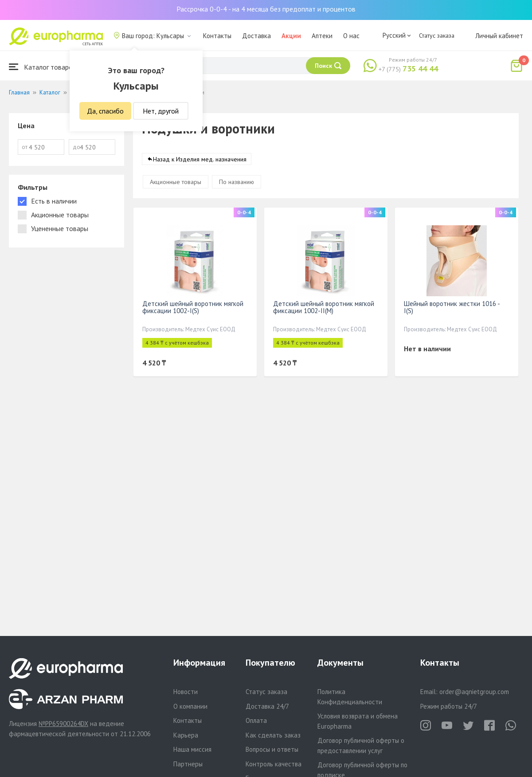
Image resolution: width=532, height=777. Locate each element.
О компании (190, 706)
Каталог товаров (43, 67)
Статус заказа (437, 35)
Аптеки (322, 36)
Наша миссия (192, 749)
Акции (291, 36)
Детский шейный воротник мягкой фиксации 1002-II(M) (324, 307)
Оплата (256, 720)
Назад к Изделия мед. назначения (200, 159)
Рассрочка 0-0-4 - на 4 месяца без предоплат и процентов (266, 9)
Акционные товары (176, 182)
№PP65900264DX (63, 724)
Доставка (256, 36)
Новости (186, 692)
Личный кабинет (499, 36)
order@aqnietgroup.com (474, 692)
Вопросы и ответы (272, 749)
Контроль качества (274, 764)
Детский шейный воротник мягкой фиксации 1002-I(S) (193, 307)
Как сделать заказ (273, 735)
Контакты (217, 36)
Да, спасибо (105, 111)
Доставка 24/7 (267, 706)
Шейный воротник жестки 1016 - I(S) (452, 307)
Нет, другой (161, 111)
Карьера (186, 735)
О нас (351, 36)
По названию (237, 182)
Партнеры (188, 764)
